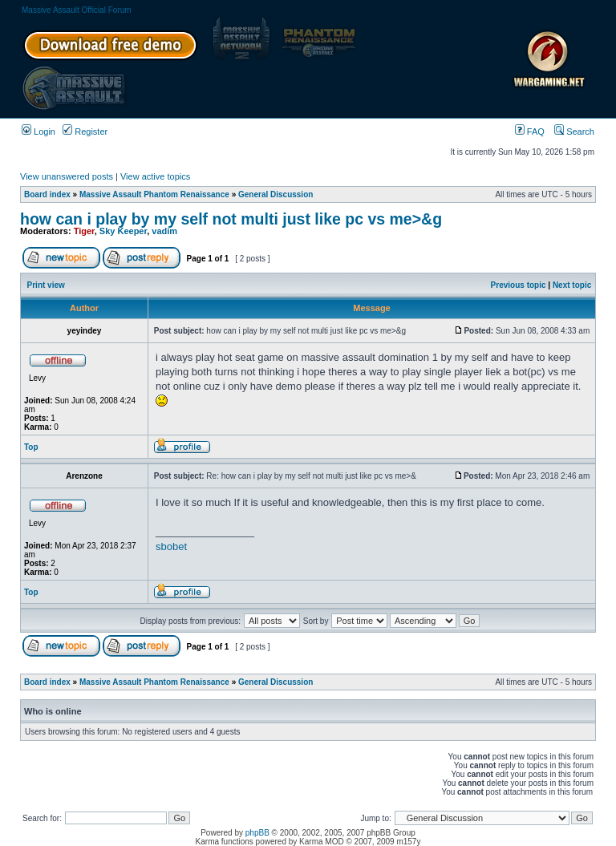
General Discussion (276, 194)
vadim (164, 231)
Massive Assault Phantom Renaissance (154, 194)
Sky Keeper (123, 231)
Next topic (572, 285)
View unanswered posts (67, 176)
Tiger (84, 231)
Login (38, 132)
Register (85, 132)
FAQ (530, 132)
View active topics (155, 176)
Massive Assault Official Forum (77, 10)
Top (31, 447)
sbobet (171, 546)
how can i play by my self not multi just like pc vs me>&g (231, 219)
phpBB (257, 833)
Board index (47, 194)
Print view (46, 285)
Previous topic (519, 285)
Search (574, 132)
